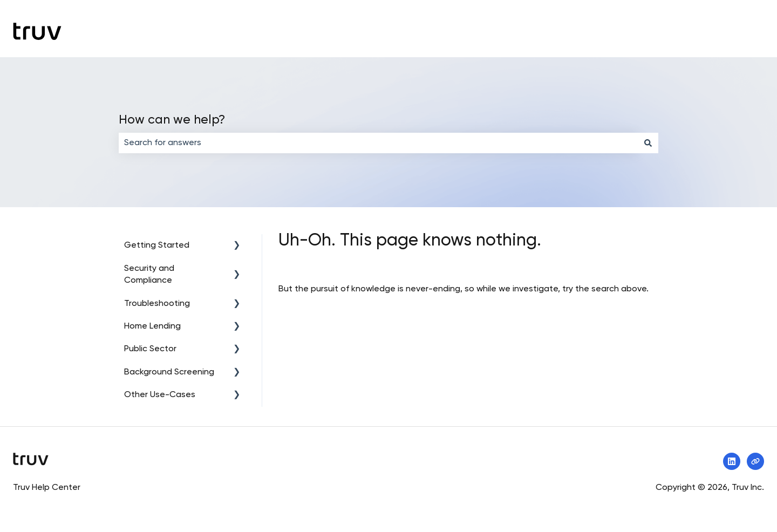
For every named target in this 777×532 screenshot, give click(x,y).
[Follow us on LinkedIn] (732, 461)
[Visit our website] (755, 461)
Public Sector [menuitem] (150, 349)
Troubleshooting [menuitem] (157, 304)
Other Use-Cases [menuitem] (160, 395)
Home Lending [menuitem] (152, 326)
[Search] (648, 143)
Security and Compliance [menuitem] (149, 275)
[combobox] (378, 143)
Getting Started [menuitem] (157, 245)
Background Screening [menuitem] (169, 372)
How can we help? (172, 120)
